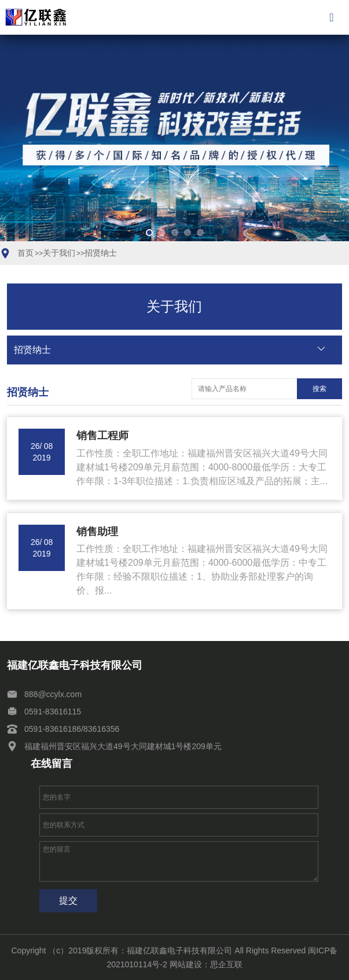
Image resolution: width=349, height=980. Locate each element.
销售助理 (97, 532)
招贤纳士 (101, 253)
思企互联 (226, 964)
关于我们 (59, 253)
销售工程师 (102, 436)
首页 (25, 253)
